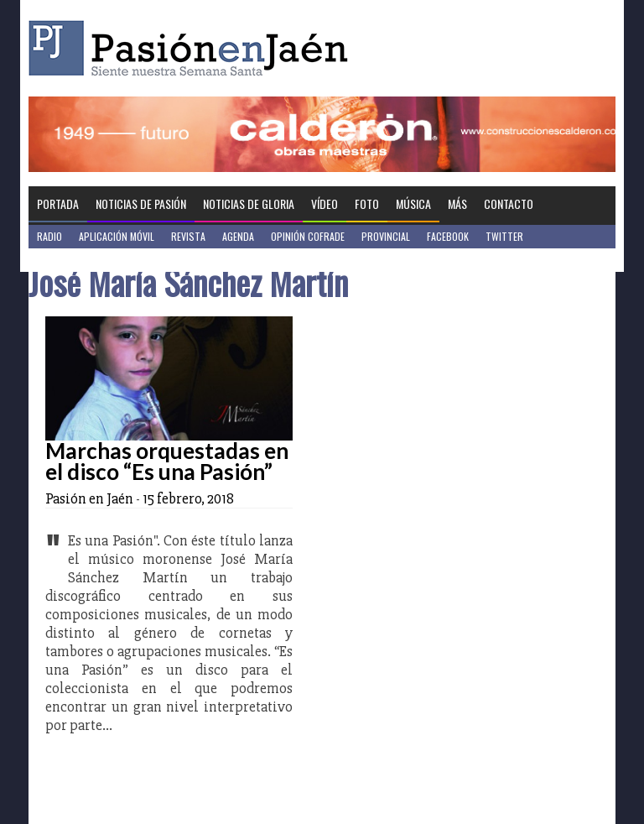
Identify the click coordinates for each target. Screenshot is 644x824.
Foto (367, 203)
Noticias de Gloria (249, 203)
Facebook (448, 236)
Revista (188, 236)
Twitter (504, 236)
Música (413, 203)
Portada (58, 203)
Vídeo (325, 203)
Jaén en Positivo (73, 260)
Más (457, 203)
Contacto (509, 203)
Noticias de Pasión (141, 203)
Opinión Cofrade (308, 236)
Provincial (386, 236)
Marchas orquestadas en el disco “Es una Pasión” (167, 461)
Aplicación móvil (117, 236)
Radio (49, 236)
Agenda (238, 236)
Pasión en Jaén (193, 48)
